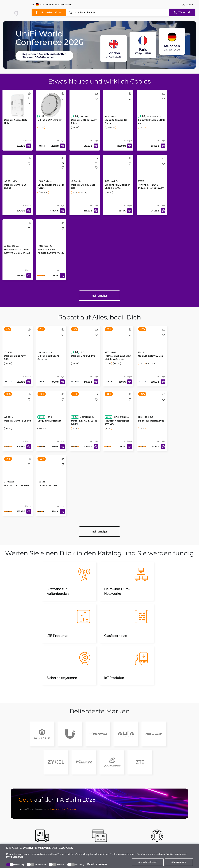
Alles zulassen (179, 862)
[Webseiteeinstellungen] (52, 5)
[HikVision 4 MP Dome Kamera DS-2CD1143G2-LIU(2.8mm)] (18, 236)
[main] (17, 12)
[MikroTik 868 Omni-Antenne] (51, 343)
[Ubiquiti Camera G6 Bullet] (18, 171)
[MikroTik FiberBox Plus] (152, 407)
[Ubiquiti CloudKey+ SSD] (18, 343)
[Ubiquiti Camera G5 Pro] (18, 407)
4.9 (108, 417)
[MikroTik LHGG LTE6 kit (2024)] (85, 407)
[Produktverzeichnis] (49, 12)
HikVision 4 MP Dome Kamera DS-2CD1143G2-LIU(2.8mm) (17, 253)
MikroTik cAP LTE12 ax (50, 120)
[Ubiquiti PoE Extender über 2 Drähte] (118, 171)
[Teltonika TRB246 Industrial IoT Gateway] (152, 171)
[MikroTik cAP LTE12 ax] (51, 105)
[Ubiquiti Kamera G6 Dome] (118, 107)
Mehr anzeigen (99, 296)
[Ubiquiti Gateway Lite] (152, 343)
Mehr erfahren (15, 857)
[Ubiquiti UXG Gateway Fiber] (85, 107)
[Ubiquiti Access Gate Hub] (18, 105)
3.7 (75, 417)
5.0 (41, 116)
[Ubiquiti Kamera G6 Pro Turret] (51, 171)
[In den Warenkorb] (29, 146)
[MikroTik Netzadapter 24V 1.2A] (118, 407)
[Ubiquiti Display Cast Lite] (85, 171)
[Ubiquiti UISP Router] (51, 407)
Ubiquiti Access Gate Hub (16, 121)
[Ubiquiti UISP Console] (18, 472)
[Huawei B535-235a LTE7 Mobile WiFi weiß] (118, 343)
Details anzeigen (97, 864)
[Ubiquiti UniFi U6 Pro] (85, 343)
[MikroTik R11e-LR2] (51, 472)
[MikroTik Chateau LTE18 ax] (152, 107)
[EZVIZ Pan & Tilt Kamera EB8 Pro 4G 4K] (51, 236)
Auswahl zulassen (148, 862)
